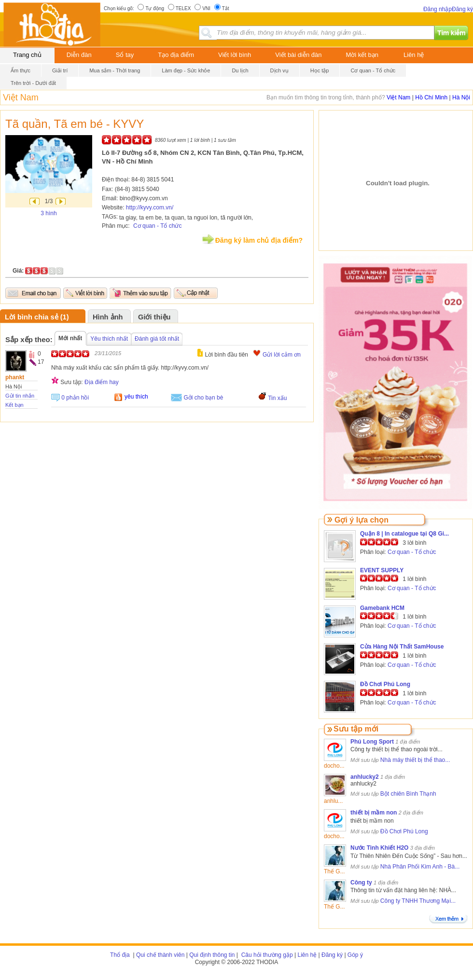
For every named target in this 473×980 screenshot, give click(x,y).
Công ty (361, 883)
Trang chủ (27, 55)
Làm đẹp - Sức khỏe (186, 70)
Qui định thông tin (212, 955)
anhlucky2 (365, 777)
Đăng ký (462, 9)
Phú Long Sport (372, 742)
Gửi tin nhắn (20, 396)
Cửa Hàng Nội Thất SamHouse (402, 647)
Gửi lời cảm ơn (282, 355)
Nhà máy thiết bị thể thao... (415, 760)
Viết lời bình (235, 55)
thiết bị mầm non (374, 813)
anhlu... (333, 801)
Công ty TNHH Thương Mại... (418, 901)
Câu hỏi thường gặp (266, 955)
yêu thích (136, 397)
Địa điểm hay (102, 382)
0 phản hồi (75, 398)
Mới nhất (70, 338)
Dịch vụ (279, 70)
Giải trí (60, 70)
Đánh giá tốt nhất (157, 339)
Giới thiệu (154, 317)
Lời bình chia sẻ (32, 317)
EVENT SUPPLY (382, 570)
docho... (334, 766)
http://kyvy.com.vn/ (150, 207)
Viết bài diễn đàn (298, 55)
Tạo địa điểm (176, 55)
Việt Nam (21, 97)
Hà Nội (461, 97)
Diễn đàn (79, 55)
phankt (15, 377)
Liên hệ (414, 55)
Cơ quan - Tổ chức (373, 70)
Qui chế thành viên (160, 955)
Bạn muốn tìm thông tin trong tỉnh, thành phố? (327, 97)
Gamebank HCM (382, 608)
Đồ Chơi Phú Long (385, 684)
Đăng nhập (438, 9)
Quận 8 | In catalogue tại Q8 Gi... (404, 534)
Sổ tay (125, 55)
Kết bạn (14, 405)
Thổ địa (120, 955)
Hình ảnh (108, 317)
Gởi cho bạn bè (203, 398)
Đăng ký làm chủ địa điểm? (259, 240)
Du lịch (240, 70)
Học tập (320, 70)
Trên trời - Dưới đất (33, 83)
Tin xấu (277, 398)
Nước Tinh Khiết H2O (379, 848)
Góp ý (355, 955)
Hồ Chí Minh (431, 97)
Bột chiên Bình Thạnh (408, 794)
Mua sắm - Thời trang (115, 70)
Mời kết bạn (362, 55)
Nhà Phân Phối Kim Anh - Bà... (420, 867)
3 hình (49, 213)
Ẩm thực (21, 70)
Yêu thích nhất (109, 339)
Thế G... (334, 871)
